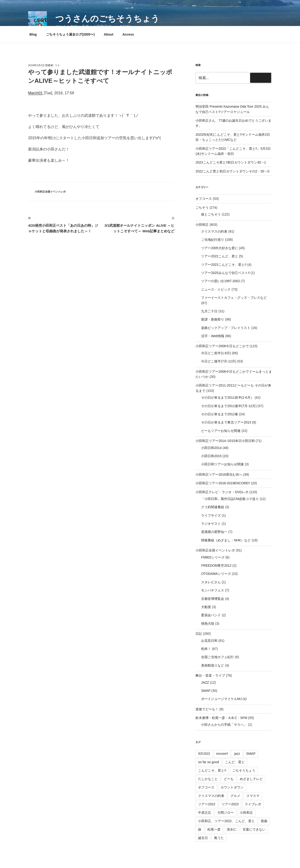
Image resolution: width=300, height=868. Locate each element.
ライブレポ (253, 804)
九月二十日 (209, 311)
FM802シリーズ (213, 557)
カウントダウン (232, 787)
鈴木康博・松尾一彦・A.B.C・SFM (221, 718)
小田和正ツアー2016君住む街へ (219, 474)
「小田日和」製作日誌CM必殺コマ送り (230, 499)
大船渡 (206, 607)
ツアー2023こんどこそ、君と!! (224, 265)
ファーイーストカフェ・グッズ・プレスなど (234, 298)
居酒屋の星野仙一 (214, 532)
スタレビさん (211, 582)
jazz (237, 754)
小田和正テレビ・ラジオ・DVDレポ (222, 492)
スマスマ (253, 796)
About (109, 34)
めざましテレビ (251, 779)
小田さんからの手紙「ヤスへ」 (224, 725)
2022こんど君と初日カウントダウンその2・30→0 (232, 171)
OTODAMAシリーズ (216, 574)
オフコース (204, 199)
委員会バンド (211, 615)
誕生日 (203, 838)
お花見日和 (209, 641)
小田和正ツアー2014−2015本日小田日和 (225, 441)
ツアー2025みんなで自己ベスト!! (225, 273)
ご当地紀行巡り (213, 240)
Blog (33, 34)
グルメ (235, 796)
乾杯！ (206, 649)
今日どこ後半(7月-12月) (219, 361)
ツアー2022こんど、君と (219, 256)
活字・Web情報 (213, 336)
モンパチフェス (213, 590)
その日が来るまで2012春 (219, 414)
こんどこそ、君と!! (212, 770)
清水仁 (232, 829)
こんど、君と (235, 762)
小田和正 (202, 225)
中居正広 (205, 813)
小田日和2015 (211, 456)
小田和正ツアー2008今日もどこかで (222, 346)
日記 (199, 634)
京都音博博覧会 (213, 599)
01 (41, 93)
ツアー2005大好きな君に (219, 248)
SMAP (206, 691)
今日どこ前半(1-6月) (216, 353)
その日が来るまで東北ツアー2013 (226, 422)
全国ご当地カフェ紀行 (217, 657)
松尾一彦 (214, 829)
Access (128, 34)
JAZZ (205, 682)
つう (57, 65)
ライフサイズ (211, 515)
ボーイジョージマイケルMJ (221, 699)
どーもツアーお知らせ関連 (221, 431)
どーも (229, 779)
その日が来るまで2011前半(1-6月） (227, 398)
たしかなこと (208, 779)
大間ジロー (225, 813)
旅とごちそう (211, 214)
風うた (219, 838)
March (33, 93)
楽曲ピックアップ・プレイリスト (226, 328)
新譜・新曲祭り (213, 319)
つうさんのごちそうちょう (107, 19)
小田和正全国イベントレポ (50, 192)
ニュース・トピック (216, 289)
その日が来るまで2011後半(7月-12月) (229, 406)
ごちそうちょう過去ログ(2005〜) (70, 34)
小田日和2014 (211, 448)
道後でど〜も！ (207, 709)
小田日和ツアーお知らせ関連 (222, 464)
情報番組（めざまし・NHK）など (226, 540)
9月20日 (204, 754)
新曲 (264, 821)
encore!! (222, 754)
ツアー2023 (230, 804)
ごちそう (202, 208)
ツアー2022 (207, 804)
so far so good (208, 762)
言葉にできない (254, 829)
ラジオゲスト (211, 524)
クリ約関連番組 (213, 507)
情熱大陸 (208, 624)
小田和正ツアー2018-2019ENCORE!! (223, 483)
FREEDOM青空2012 (216, 565)
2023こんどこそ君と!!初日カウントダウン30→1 (231, 162)
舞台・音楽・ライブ (210, 675)
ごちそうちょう (244, 770)
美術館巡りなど (213, 665)
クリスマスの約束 (214, 231)
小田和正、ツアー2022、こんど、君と (226, 821)
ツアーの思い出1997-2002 (220, 281)
